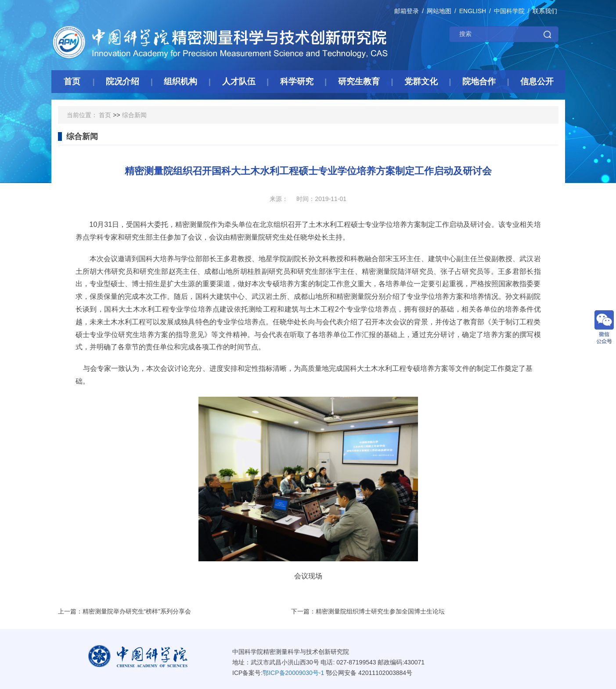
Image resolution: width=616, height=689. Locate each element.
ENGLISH (473, 11)
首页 (105, 115)
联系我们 (545, 11)
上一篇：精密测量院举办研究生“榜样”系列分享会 (124, 611)
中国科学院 (509, 11)
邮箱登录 (407, 11)
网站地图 (439, 11)
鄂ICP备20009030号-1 (293, 673)
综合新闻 (134, 115)
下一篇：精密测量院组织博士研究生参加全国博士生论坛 (368, 611)
